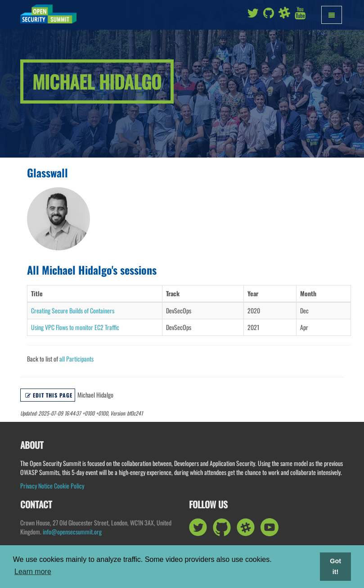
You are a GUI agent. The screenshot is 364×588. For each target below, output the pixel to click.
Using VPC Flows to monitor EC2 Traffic (75, 327)
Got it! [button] (335, 566)
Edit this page (49, 395)
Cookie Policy (69, 486)
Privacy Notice (36, 486)
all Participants (76, 359)
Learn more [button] (33, 572)
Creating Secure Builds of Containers (73, 310)
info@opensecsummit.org (72, 531)
